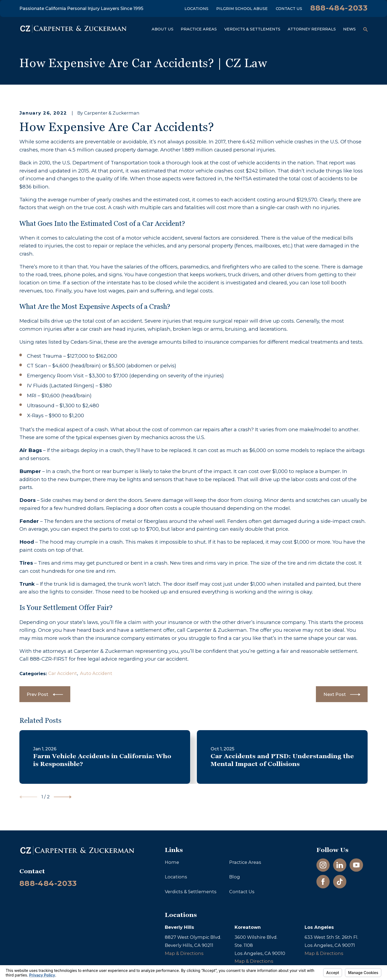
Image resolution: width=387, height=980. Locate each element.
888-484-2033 (339, 8)
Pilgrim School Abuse (242, 9)
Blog (235, 877)
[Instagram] (323, 865)
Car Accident (63, 673)
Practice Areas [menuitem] (199, 29)
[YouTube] (356, 865)
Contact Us (289, 9)
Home (172, 862)
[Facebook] (323, 882)
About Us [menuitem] (163, 29)
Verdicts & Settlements (191, 892)
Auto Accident (96, 673)
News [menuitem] (349, 29)
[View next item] (63, 797)
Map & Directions (184, 953)
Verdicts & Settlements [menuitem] (252, 29)
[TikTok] (340, 882)
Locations (196, 9)
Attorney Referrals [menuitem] (312, 29)
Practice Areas (245, 862)
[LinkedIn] (340, 865)
